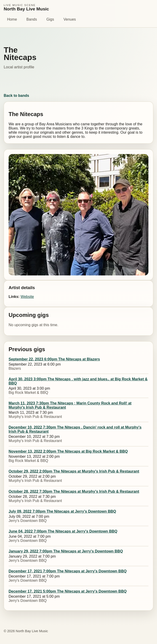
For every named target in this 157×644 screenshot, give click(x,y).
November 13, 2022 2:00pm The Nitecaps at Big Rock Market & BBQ (68, 451)
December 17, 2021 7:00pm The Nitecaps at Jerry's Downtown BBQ (68, 571)
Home (12, 19)
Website (27, 297)
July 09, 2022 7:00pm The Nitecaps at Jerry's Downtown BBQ (62, 511)
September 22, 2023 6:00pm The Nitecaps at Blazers (54, 359)
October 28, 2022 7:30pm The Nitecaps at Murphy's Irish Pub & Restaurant (74, 491)
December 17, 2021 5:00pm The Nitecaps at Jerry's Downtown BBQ (68, 591)
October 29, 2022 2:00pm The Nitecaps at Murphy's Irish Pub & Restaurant (74, 471)
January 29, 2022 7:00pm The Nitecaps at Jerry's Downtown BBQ (66, 551)
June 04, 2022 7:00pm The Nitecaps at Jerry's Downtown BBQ (63, 531)
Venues (70, 19)
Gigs (50, 19)
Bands (32, 19)
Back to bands (16, 96)
